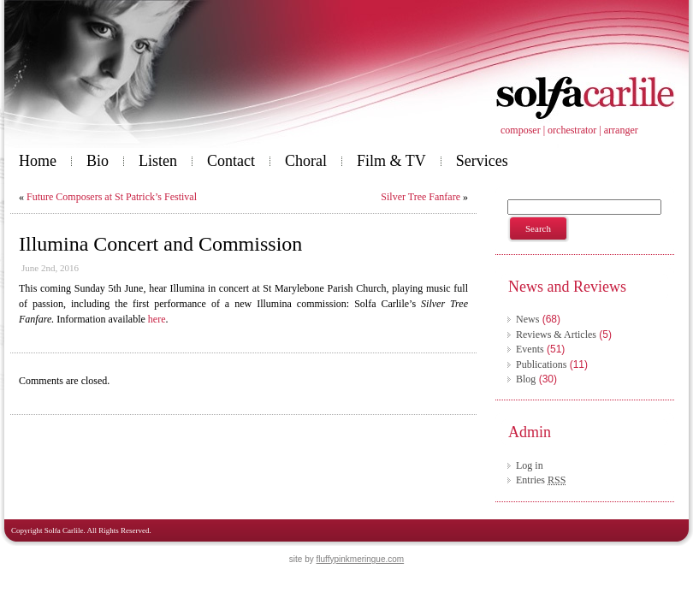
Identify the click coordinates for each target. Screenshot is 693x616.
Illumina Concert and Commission (160, 244)
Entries (541, 480)
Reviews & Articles (556, 335)
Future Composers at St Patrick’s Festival (112, 197)
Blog (526, 379)
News (527, 319)
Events (530, 349)
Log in (530, 465)
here (157, 319)
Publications (541, 364)
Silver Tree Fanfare (421, 197)
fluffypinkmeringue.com (361, 559)
